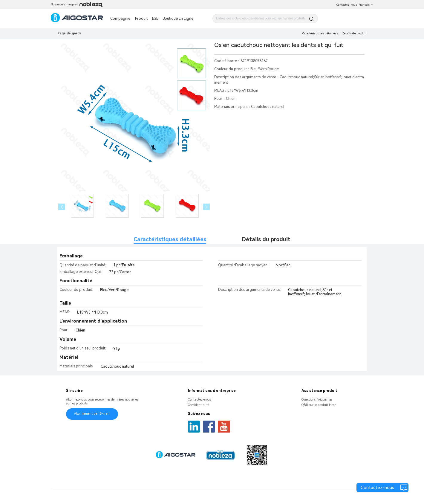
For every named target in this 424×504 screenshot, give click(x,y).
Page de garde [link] (69, 33)
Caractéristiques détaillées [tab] (170, 239)
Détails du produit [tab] (266, 239)
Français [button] (366, 5)
